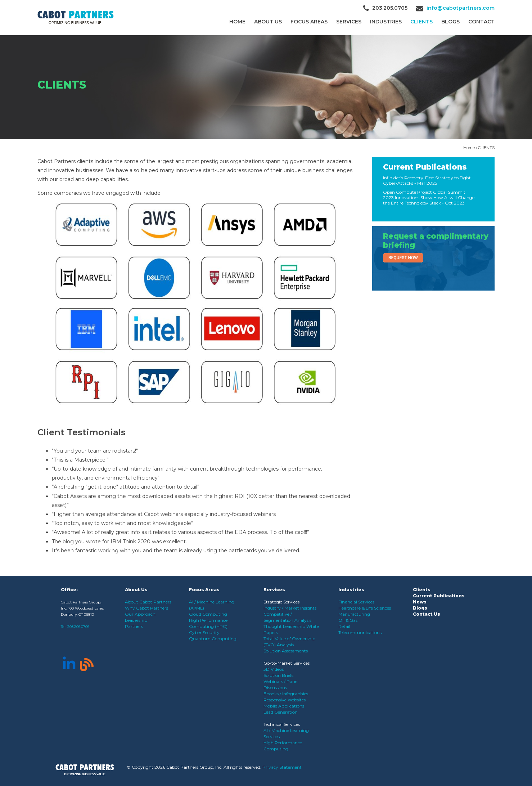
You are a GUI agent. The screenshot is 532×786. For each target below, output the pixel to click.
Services (349, 22)
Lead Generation (281, 712)
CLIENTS (421, 22)
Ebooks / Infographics (286, 694)
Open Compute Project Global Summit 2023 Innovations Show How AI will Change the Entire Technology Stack (429, 197)
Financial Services (356, 602)
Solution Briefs (278, 675)
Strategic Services (281, 602)
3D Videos (274, 669)
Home (237, 22)
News (420, 602)
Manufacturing (354, 614)
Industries (386, 22)
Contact (481, 22)
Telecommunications (360, 632)
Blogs (450, 22)
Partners (134, 626)
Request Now (403, 258)
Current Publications (425, 167)
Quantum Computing (213, 639)
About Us (268, 22)
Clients (422, 590)
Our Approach (140, 614)
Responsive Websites (285, 700)
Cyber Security (204, 632)
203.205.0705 (78, 627)
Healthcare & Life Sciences (365, 608)
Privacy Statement (282, 767)
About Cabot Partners (148, 602)
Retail (344, 626)
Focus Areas (309, 22)
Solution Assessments (286, 651)
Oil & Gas (348, 620)
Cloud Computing (208, 614)
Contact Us (427, 614)
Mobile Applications (284, 706)
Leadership (136, 620)
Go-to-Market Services (287, 663)
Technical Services (282, 724)
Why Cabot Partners (146, 608)
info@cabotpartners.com (461, 8)
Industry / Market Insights (290, 608)
